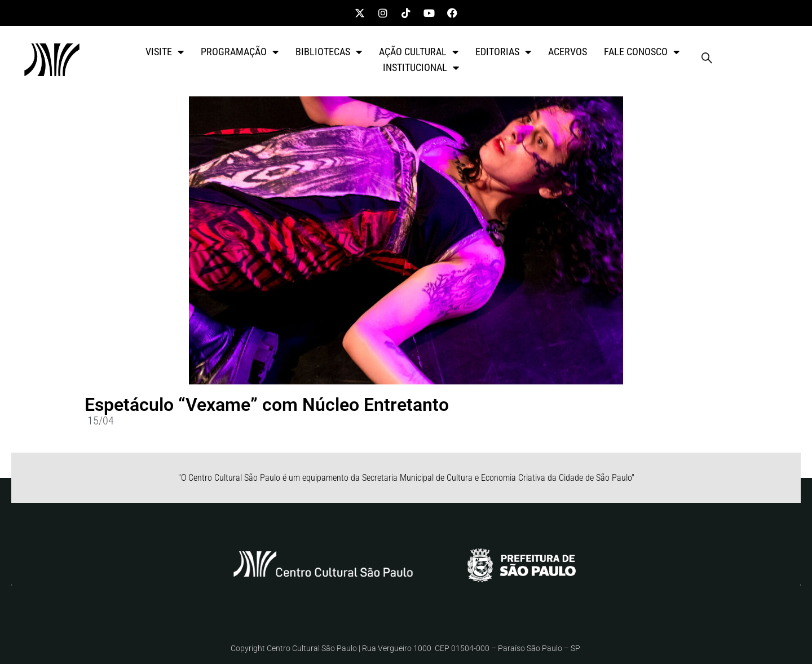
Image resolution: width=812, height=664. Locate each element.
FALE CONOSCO (642, 52)
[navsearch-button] (707, 60)
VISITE (165, 52)
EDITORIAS (503, 52)
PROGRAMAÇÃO (240, 52)
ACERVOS (568, 52)
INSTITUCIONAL (421, 68)
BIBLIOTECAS (329, 52)
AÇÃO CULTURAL (419, 52)
